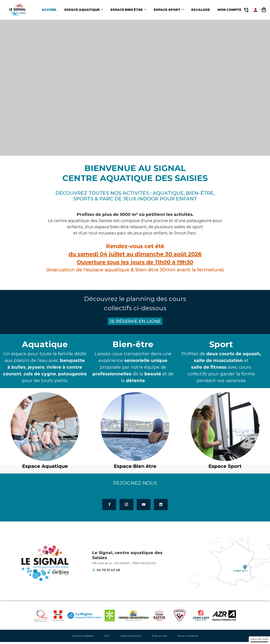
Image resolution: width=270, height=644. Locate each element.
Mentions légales (83, 638)
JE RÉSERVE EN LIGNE (135, 322)
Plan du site (160, 638)
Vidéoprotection (131, 638)
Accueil (49, 10)
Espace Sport (168, 10)
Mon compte (229, 10)
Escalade (201, 10)
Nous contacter (188, 638)
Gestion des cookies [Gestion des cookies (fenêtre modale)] (259, 640)
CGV (107, 638)
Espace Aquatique (82, 10)
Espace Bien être (127, 10)
